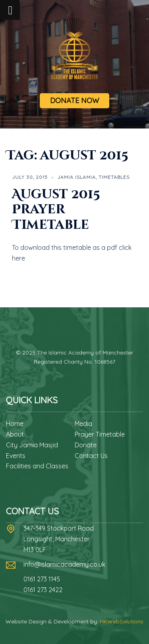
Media (83, 424)
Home (15, 424)
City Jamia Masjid (32, 445)
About (15, 434)
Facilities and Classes (37, 466)
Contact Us (91, 456)
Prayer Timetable (100, 434)
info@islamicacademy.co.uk (64, 564)
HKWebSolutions (122, 621)
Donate (86, 445)
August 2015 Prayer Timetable (56, 210)
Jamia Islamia (76, 177)
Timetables (114, 177)
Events (16, 456)
